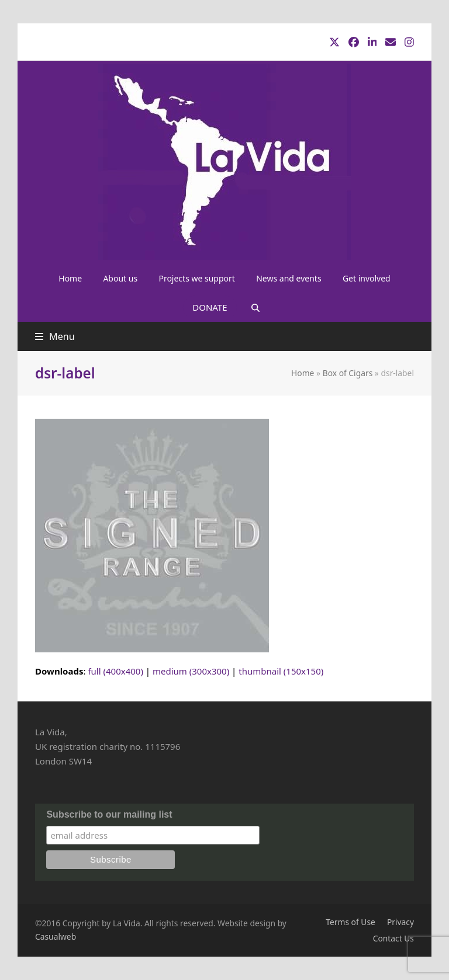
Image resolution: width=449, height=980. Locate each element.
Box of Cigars (348, 373)
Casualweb (56, 936)
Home (303, 373)
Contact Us (393, 938)
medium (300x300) (191, 671)
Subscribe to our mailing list (109, 814)
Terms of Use (350, 922)
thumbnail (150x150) (281, 671)
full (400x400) (115, 671)
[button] (255, 307)
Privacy (400, 922)
